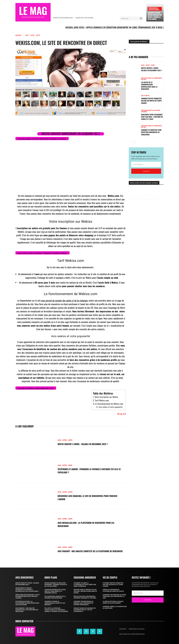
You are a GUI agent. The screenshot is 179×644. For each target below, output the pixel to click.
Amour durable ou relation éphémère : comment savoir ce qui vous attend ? (56, 585)
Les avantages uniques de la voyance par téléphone (55, 597)
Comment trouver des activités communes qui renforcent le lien (114, 596)
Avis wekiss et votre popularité (111, 407)
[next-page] (134, 142)
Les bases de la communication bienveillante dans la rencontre (149, 86)
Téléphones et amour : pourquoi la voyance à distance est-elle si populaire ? (90, 471)
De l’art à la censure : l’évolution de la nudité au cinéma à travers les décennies (56, 610)
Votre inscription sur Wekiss (107, 397)
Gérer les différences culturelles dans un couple (113, 590)
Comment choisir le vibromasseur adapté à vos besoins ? (55, 603)
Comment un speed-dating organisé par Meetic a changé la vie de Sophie (155, 16)
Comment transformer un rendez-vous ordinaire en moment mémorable (83, 603)
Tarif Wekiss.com (102, 400)
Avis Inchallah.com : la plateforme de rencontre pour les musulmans (90, 524)
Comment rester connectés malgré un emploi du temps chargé (151, 101)
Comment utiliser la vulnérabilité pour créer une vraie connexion (85, 585)
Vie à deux (145, 96)
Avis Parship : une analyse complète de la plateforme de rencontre (89, 551)
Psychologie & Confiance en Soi (151, 79)
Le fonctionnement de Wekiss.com (109, 404)
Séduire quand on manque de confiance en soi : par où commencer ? (85, 610)
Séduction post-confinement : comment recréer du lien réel (85, 597)
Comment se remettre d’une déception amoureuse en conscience (151, 132)
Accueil (19, 35)
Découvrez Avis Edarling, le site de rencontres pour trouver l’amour (87, 497)
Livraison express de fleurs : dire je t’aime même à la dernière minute (55, 591)
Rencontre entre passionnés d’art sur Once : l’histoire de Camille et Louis (152, 117)
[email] (146, 164)
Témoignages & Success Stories (154, 9)
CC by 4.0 (122, 414)
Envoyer (148, 600)
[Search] (141, 18)
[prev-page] (130, 142)
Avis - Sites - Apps (33, 35)
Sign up (146, 171)
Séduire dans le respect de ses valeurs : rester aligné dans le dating (85, 591)
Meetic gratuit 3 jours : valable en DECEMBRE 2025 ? (86, 444)
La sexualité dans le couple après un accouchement (113, 602)
